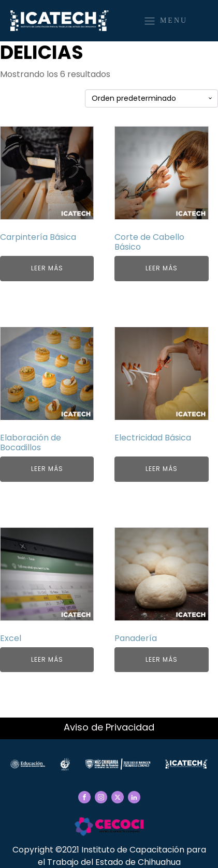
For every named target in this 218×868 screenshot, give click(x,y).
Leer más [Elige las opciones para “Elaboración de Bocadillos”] (47, 469)
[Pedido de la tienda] (151, 98)
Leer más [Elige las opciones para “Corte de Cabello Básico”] (162, 268)
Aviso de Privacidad (109, 727)
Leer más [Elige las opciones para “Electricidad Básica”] (162, 469)
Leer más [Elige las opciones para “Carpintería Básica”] (47, 268)
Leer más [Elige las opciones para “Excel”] (47, 659)
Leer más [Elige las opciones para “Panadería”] (162, 659)
